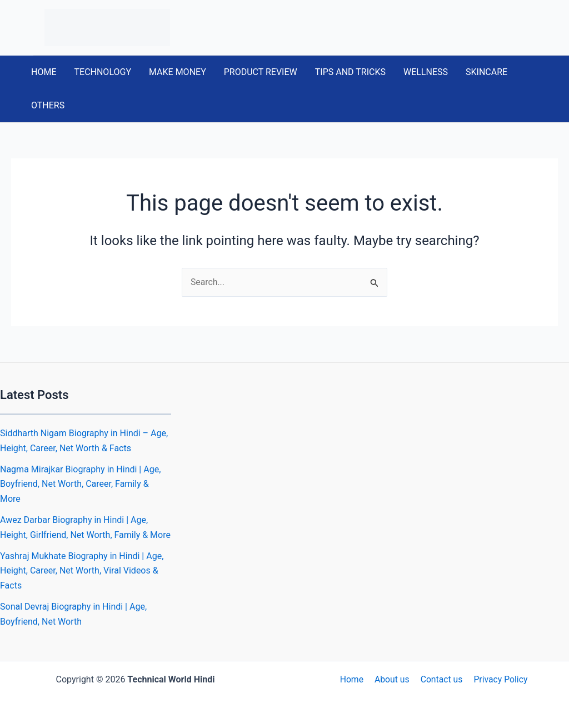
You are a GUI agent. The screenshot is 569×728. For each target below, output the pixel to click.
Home (354, 679)
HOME (44, 72)
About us (392, 679)
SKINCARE (486, 72)
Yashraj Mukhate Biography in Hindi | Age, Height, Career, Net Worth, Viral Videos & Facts (82, 571)
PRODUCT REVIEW (261, 72)
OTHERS (48, 105)
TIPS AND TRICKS (350, 72)
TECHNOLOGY (103, 72)
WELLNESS (426, 72)
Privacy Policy (498, 679)
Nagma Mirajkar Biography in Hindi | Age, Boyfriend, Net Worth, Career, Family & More (80, 484)
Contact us (440, 679)
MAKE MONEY (178, 72)
